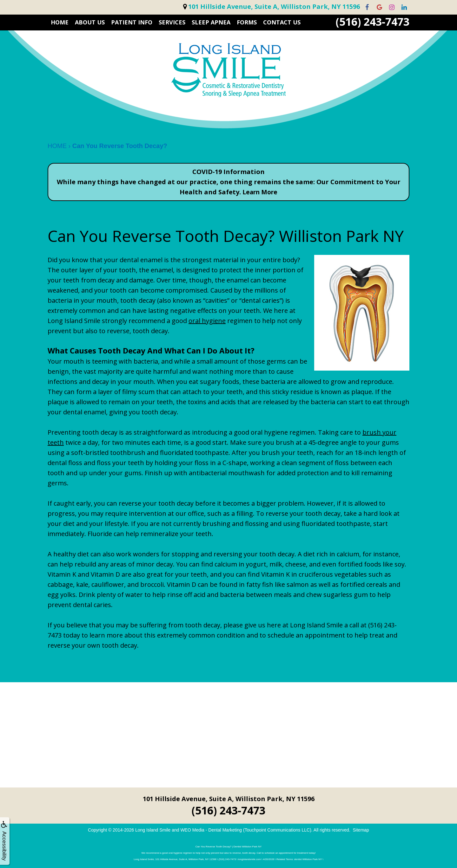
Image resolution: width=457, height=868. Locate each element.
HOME (60, 22)
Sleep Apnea (211, 22)
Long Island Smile (153, 830)
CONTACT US (282, 22)
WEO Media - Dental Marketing (211, 830)
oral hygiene (207, 321)
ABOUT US (90, 22)
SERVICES (172, 22)
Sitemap (361, 830)
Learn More (260, 192)
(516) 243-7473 (373, 22)
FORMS (247, 22)
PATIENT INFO (132, 22)
